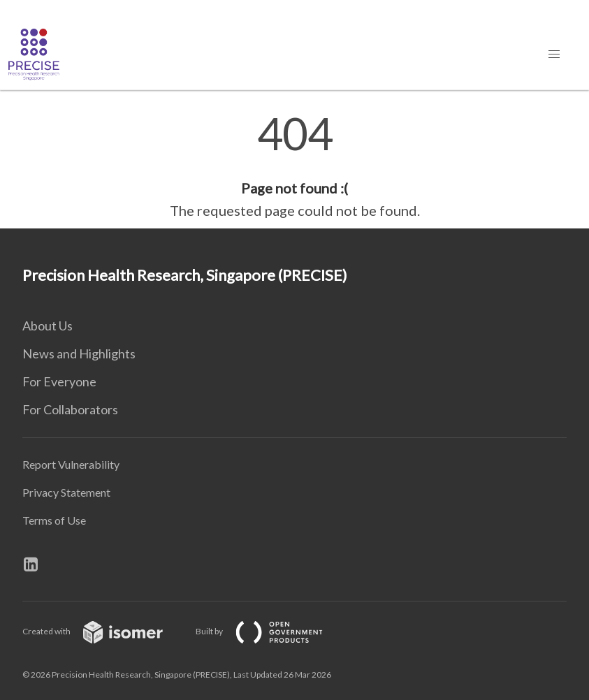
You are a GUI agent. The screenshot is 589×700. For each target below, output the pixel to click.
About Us (48, 326)
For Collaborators (70, 409)
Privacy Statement (66, 492)
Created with (104, 631)
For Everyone (59, 381)
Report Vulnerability (71, 464)
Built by (270, 631)
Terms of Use (54, 520)
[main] (294, 166)
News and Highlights (79, 353)
